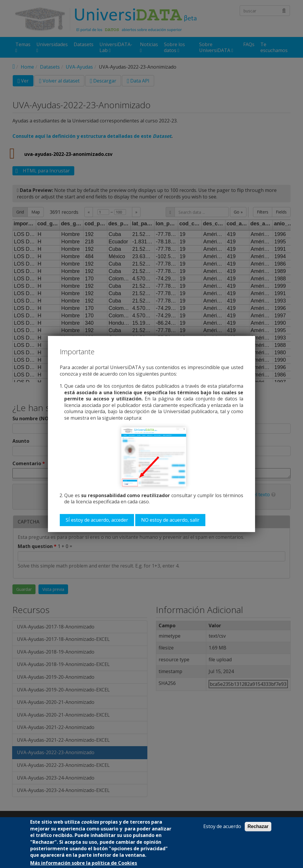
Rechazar (258, 826)
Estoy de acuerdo (222, 826)
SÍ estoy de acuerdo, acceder (97, 520)
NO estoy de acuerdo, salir (170, 520)
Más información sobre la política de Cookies (84, 863)
